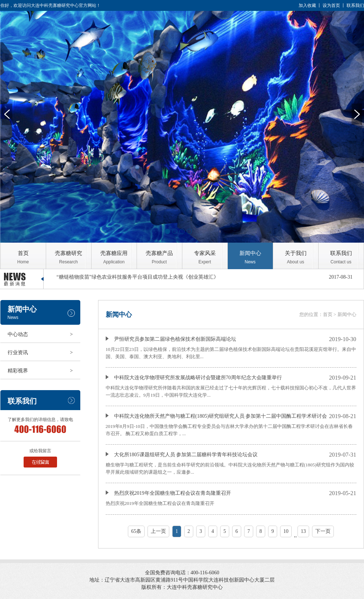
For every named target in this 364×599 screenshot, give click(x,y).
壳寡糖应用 (114, 257)
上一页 (158, 531)
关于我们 (296, 257)
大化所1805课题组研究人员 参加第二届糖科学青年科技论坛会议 (182, 455)
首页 (23, 257)
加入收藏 (307, 5)
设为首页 (331, 5)
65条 (136, 531)
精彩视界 (40, 371)
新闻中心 (250, 257)
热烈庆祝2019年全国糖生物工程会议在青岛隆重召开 (168, 493)
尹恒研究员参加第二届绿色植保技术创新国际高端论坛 (171, 339)
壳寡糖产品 (159, 257)
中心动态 (40, 334)
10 (286, 531)
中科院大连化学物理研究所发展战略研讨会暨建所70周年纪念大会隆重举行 (194, 378)
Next (357, 114)
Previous (7, 114)
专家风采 (205, 257)
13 (303, 531)
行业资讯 (40, 353)
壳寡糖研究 (69, 257)
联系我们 (355, 5)
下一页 (323, 531)
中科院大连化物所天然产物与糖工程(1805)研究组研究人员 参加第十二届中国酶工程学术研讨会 (217, 416)
